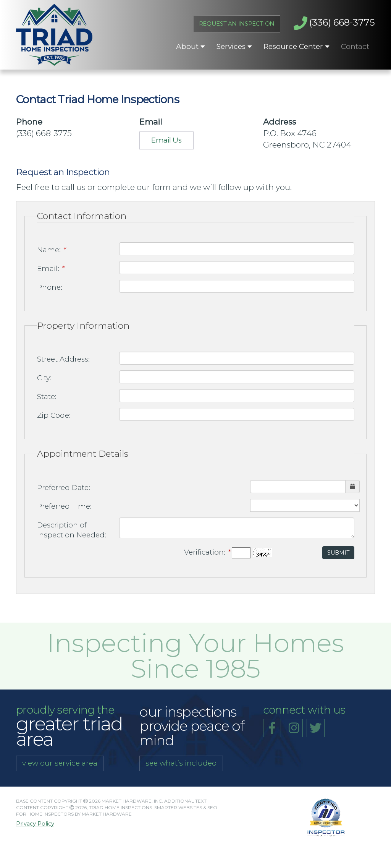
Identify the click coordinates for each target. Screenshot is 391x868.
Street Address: (63, 359)
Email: (50, 269)
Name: (51, 250)
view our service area (60, 763)
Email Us (166, 140)
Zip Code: (54, 415)
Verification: (207, 552)
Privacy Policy (35, 824)
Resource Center (296, 46)
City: (44, 378)
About (191, 46)
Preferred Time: (64, 506)
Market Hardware (107, 814)
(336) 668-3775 (334, 23)
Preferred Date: (64, 488)
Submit (338, 553)
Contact (355, 46)
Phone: (50, 287)
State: (47, 397)
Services (234, 46)
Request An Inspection (237, 24)
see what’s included (181, 763)
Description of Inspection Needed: (72, 530)
